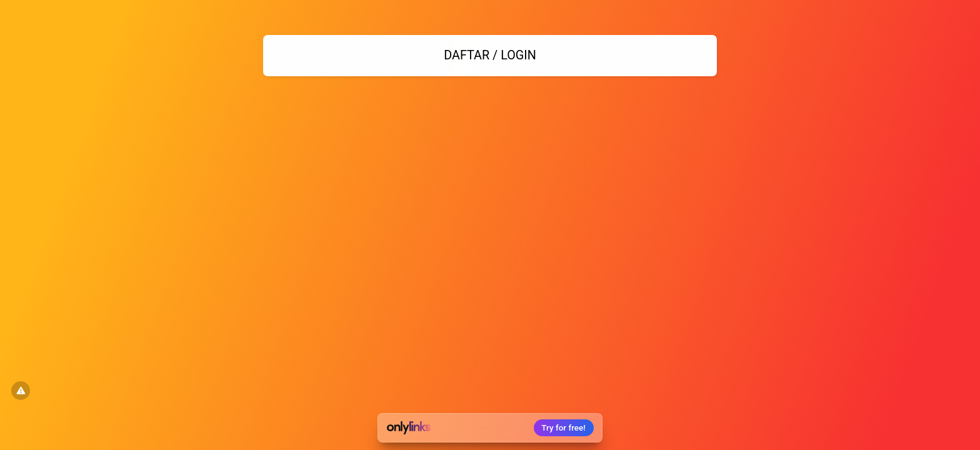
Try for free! (563, 427)
